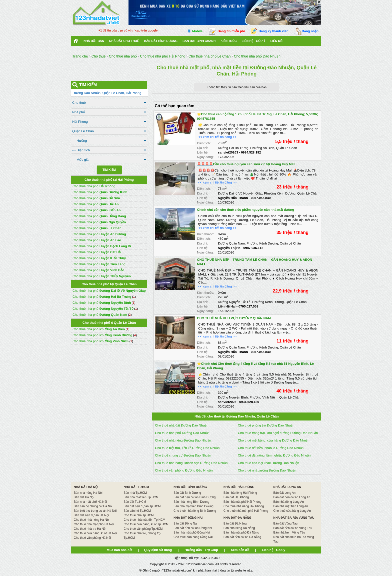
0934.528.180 (249, 402)
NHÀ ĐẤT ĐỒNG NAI (188, 518)
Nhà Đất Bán (94, 41)
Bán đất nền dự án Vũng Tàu (293, 528)
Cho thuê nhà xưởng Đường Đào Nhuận (267, 470)
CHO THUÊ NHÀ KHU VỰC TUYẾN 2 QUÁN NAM (234, 318)
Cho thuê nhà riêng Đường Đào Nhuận (183, 440)
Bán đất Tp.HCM (135, 502)
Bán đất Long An (284, 493)
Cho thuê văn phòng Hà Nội (92, 538)
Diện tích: (204, 143)
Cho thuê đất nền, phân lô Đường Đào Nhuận (271, 448)
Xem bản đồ (240, 550)
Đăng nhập (310, 31)
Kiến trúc (228, 41)
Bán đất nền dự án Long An (292, 497)
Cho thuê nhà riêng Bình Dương (195, 511)
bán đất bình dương (161, 41)
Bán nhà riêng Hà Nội (88, 493)
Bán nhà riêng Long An (288, 502)
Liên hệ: (203, 152)
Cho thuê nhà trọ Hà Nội (90, 529)
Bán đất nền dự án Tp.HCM (142, 506)
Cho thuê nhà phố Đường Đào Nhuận (182, 433)
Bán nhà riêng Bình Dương (191, 502)
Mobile (197, 31)
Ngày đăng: (205, 157)
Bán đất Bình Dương (187, 493)
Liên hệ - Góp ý (254, 41)
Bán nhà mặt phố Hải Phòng (242, 502)
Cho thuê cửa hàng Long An (292, 511)
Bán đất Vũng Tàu (285, 523)
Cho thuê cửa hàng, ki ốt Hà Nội (95, 533)
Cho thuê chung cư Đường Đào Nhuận (183, 455)
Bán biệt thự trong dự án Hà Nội (95, 511)
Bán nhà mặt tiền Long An (291, 506)
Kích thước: (205, 234)
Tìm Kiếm (109, 170)
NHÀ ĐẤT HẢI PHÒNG (239, 487)
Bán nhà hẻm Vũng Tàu (289, 532)
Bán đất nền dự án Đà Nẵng (242, 537)
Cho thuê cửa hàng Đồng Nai (193, 537)
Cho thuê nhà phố (94, 186)
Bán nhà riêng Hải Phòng (240, 493)
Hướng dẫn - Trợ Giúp (201, 550)
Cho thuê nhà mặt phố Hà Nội (94, 524)
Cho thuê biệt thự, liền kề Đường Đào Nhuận (187, 448)
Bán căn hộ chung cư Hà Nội (93, 506)
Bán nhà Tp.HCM (135, 493)
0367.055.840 (261, 198)
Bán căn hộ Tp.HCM (137, 511)
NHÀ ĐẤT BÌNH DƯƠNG (190, 487)
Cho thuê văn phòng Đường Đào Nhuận (184, 470)
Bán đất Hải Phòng (236, 497)
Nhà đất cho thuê (124, 41)
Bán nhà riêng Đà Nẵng (239, 528)
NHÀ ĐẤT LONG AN (287, 487)
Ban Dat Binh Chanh (199, 41)
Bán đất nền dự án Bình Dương (194, 497)
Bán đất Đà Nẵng (235, 523)
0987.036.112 (253, 248)
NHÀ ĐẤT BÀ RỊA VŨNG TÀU (294, 518)
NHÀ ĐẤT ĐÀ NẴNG (237, 518)
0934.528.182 (251, 152)
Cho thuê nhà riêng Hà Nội (91, 520)
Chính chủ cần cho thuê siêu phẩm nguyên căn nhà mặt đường (245, 210)
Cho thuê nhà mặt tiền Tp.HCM (145, 520)
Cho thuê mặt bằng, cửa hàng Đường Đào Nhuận (274, 440)
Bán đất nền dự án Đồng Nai (193, 528)
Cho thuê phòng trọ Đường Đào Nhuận (266, 425)
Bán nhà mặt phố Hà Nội (90, 502)
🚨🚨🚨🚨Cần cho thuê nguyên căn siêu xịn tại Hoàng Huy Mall (246, 164)
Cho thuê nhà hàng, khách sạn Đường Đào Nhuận (191, 463)
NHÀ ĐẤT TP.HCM (136, 487)
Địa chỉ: (202, 148)
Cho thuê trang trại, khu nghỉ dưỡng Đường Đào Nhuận (278, 433)
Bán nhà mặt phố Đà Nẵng (241, 532)
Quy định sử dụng (158, 550)
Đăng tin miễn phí (231, 31)
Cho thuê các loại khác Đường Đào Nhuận (269, 463)
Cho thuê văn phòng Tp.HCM (143, 529)
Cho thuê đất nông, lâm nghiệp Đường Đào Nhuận (274, 455)
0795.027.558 (248, 306)
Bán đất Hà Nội (84, 497)
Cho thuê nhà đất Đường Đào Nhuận (182, 425)
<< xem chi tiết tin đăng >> (217, 137)
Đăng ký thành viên (274, 31)
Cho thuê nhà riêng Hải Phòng (244, 506)
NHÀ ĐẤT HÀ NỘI (86, 487)
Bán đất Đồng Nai (185, 523)
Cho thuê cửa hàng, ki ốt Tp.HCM (146, 524)
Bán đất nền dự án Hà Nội (91, 515)
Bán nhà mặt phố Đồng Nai (192, 532)
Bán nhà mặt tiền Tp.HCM (141, 497)
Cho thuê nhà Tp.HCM (139, 515)
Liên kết (277, 41)
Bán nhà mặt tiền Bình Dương (193, 506)
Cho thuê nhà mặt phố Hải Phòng (246, 511)
